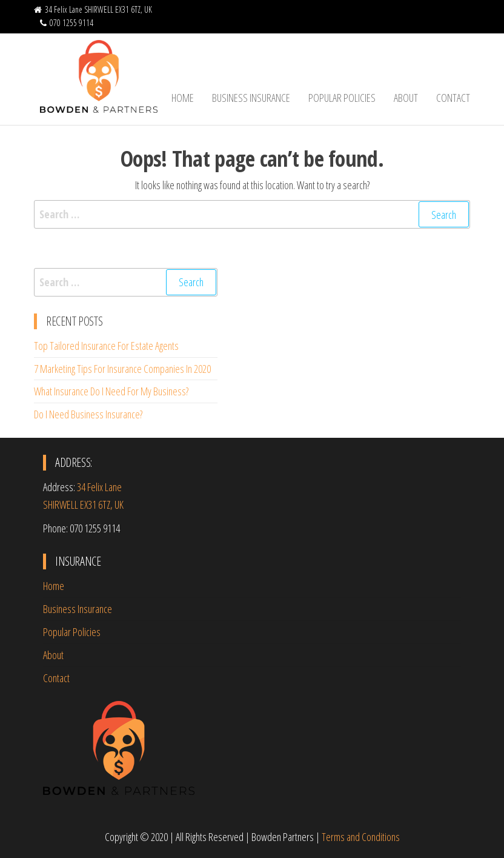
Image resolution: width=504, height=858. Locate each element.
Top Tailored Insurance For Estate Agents (106, 346)
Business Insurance (251, 98)
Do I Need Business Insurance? (88, 414)
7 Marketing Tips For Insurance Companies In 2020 (122, 369)
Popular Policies (342, 98)
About (406, 98)
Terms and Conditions (361, 837)
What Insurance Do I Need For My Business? (111, 391)
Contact (453, 98)
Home (183, 98)
